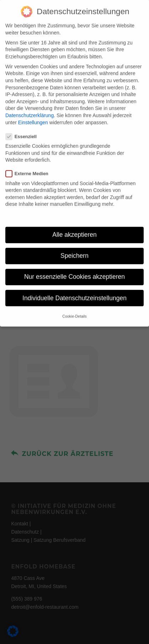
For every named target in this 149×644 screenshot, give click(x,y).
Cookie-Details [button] (74, 307)
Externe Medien (30, 165)
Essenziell (24, 128)
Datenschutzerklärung (30, 107)
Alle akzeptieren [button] (74, 226)
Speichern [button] (74, 247)
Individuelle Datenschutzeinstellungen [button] (74, 289)
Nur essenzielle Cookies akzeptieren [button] (74, 268)
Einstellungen (33, 114)
